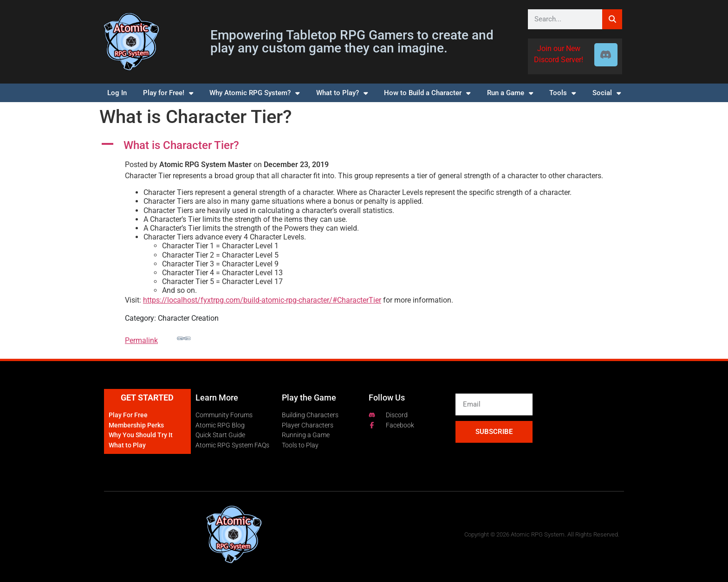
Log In (117, 93)
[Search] (612, 19)
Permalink (158, 338)
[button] (364, 145)
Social (607, 93)
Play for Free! (168, 93)
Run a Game (510, 93)
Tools (562, 93)
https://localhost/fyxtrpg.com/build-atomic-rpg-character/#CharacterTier (262, 300)
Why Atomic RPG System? (254, 93)
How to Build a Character (427, 93)
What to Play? (342, 93)
